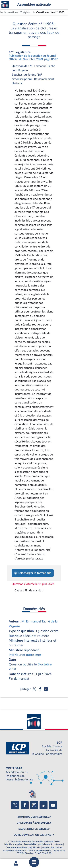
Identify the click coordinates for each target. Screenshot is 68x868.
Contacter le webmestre (18, 848)
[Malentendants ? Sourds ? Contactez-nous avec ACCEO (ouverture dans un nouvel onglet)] (32, 794)
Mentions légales (13, 844)
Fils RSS (36, 848)
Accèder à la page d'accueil (5, 5)
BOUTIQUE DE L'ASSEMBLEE (33, 817)
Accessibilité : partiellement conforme (43, 844)
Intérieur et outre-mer (25, 655)
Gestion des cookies (52, 848)
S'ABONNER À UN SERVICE (33, 829)
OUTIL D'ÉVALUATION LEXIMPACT (33, 835)
